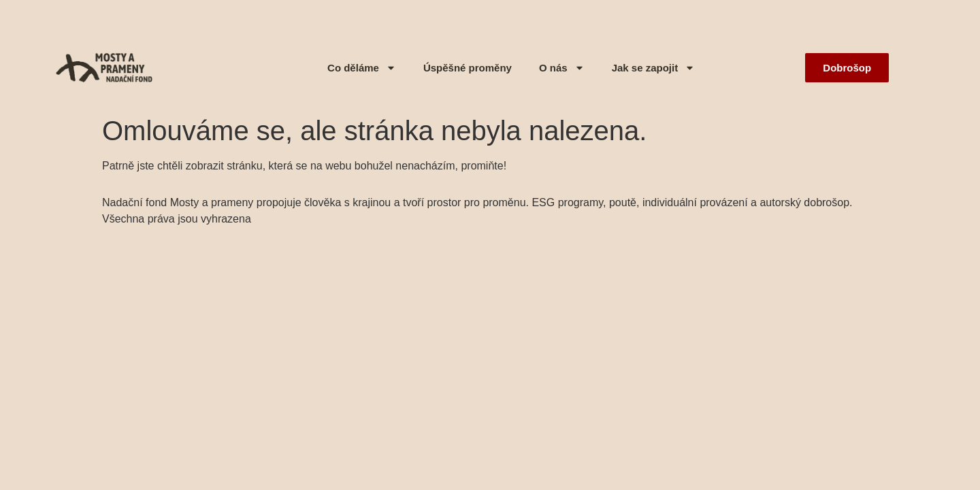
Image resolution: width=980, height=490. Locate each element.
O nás (562, 68)
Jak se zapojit (654, 68)
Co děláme (362, 68)
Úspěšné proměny (468, 68)
